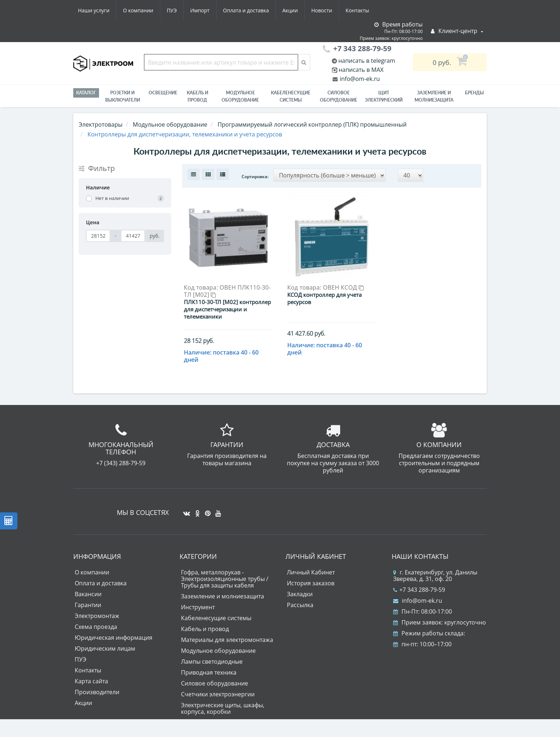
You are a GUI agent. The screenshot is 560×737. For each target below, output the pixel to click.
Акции (290, 10)
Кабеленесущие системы (291, 96)
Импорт (200, 10)
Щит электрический (384, 96)
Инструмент (198, 607)
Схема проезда (96, 627)
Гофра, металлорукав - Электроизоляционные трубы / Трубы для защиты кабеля (225, 579)
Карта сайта (91, 681)
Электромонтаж (97, 616)
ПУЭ (172, 10)
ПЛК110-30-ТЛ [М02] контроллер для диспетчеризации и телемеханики (227, 309)
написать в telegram (366, 61)
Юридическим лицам (105, 648)
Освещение (163, 93)
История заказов (311, 583)
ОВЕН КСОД (343, 287)
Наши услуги (94, 10)
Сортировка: (255, 177)
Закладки (300, 594)
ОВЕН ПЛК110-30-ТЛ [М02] (227, 291)
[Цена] (98, 236)
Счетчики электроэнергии (218, 694)
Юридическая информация (114, 638)
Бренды (474, 93)
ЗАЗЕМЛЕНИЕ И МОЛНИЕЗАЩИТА (434, 96)
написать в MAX (361, 70)
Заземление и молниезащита (223, 596)
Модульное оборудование (240, 96)
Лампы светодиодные (212, 662)
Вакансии (88, 594)
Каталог (86, 93)
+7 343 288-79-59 (419, 590)
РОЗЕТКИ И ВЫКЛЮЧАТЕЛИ (123, 96)
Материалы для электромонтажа (227, 640)
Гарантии (88, 605)
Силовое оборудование (339, 96)
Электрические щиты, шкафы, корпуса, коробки (223, 708)
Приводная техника (209, 672)
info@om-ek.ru (359, 79)
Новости (322, 10)
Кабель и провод (197, 96)
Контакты (357, 10)
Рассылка (300, 605)
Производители (97, 692)
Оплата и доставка (246, 10)
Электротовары (101, 124)
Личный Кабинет (311, 572)
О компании (138, 10)
